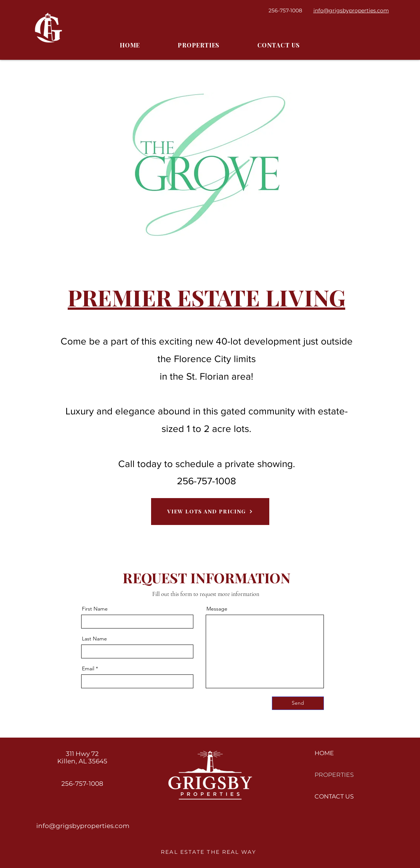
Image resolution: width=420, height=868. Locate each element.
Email (88, 668)
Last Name (94, 639)
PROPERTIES (334, 775)
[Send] (298, 703)
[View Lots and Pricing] (210, 512)
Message (217, 609)
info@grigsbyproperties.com (83, 826)
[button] (199, 46)
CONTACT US (334, 796)
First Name (95, 609)
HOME (324, 753)
